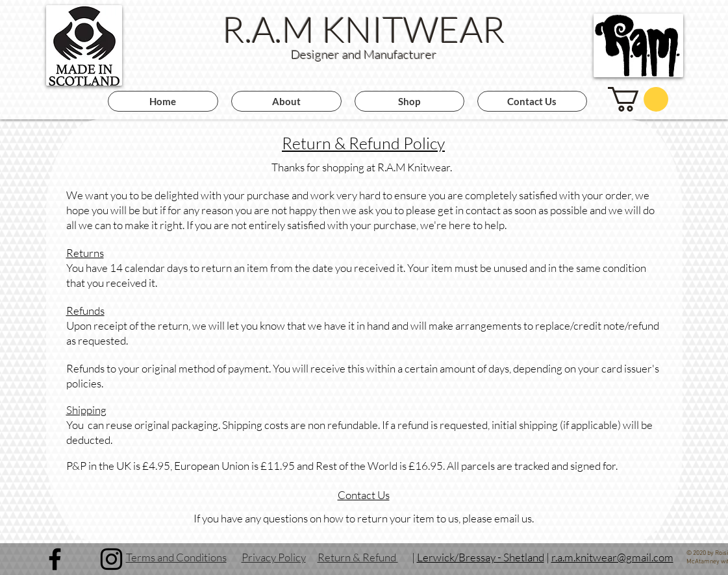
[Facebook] (55, 559)
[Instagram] (111, 559)
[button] (638, 99)
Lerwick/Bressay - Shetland (481, 557)
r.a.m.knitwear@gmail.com (612, 557)
